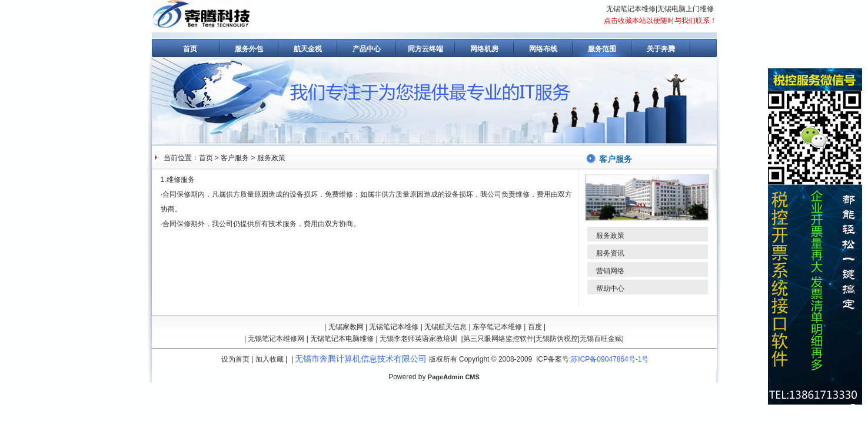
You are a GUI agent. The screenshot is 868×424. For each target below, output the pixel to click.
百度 (535, 327)
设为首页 (235, 359)
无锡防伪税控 (557, 339)
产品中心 (367, 49)
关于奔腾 (661, 49)
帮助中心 (610, 289)
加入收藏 (270, 359)
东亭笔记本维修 (497, 327)
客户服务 (235, 158)
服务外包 (249, 49)
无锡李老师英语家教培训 (418, 339)
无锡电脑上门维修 (686, 9)
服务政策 (271, 158)
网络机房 (484, 49)
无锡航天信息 (445, 327)
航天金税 (308, 49)
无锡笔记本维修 (631, 9)
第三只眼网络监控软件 (498, 339)
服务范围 (602, 49)
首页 (190, 49)
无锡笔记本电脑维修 (342, 339)
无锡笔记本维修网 (276, 339)
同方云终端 (425, 49)
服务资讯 (610, 253)
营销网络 (610, 271)
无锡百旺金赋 (601, 339)
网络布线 (543, 49)
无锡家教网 (346, 327)
